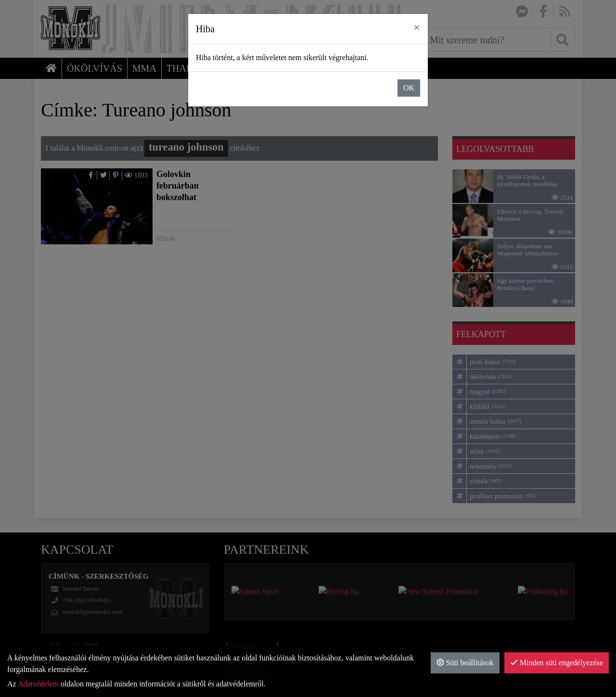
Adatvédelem (38, 684)
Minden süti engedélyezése (557, 663)
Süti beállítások (465, 663)
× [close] (417, 27)
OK (409, 88)
